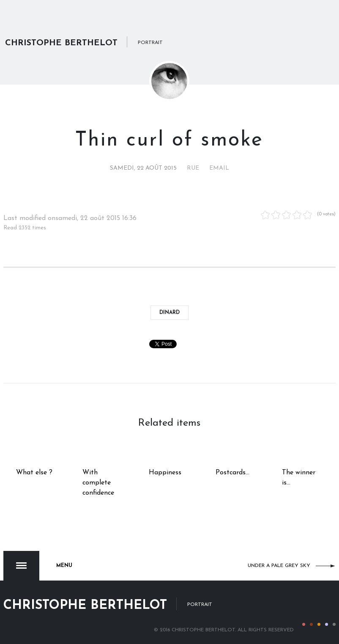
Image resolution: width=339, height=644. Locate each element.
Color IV (327, 624)
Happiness (165, 473)
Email (219, 168)
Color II (311, 624)
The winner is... (299, 478)
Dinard (169, 313)
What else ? (34, 473)
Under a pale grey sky (279, 566)
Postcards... (232, 473)
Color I (304, 624)
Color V (334, 624)
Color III (319, 624)
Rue (193, 168)
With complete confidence (98, 483)
